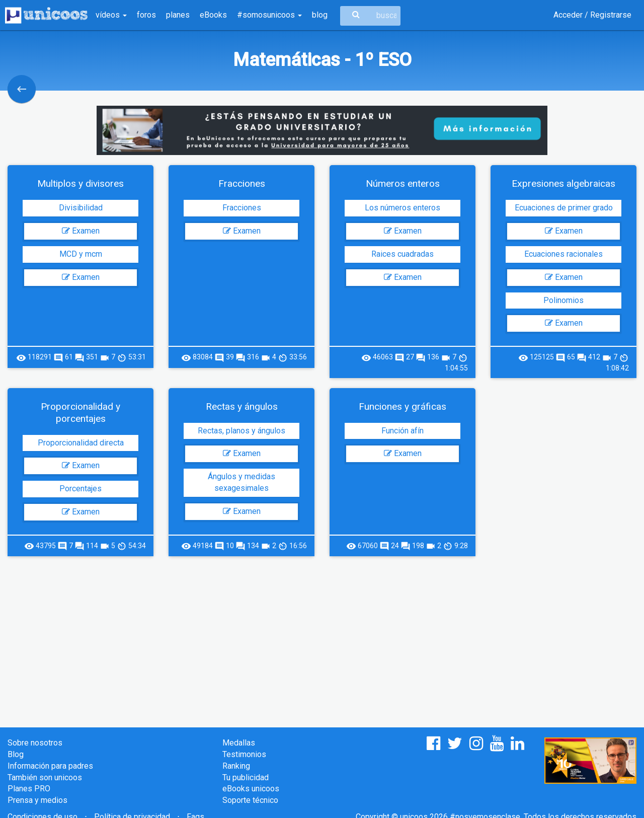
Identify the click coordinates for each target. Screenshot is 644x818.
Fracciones (242, 208)
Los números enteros (403, 208)
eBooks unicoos (251, 789)
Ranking (236, 766)
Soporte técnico (250, 800)
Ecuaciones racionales (563, 254)
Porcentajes (80, 489)
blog (320, 15)
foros (146, 15)
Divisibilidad (81, 208)
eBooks (213, 15)
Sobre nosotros (35, 743)
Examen (81, 231)
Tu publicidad (246, 777)
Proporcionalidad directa (81, 443)
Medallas (239, 743)
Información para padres (50, 766)
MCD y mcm (81, 254)
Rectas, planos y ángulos (242, 431)
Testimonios (244, 754)
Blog (16, 754)
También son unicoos (45, 777)
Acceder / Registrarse (592, 15)
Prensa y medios (37, 800)
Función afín (403, 431)
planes (178, 15)
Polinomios (563, 300)
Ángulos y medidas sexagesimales (242, 482)
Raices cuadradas (403, 254)
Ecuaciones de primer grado (564, 208)
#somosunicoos (269, 15)
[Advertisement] (322, 637)
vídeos (111, 15)
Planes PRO (29, 789)
